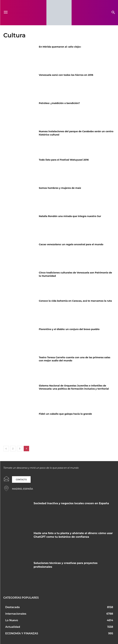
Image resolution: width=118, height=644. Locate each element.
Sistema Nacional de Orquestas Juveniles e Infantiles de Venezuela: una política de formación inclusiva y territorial (74, 387)
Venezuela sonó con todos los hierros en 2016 (66, 75)
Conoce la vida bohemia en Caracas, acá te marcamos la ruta (75, 301)
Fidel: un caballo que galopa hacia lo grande (65, 414)
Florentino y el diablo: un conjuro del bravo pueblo (69, 329)
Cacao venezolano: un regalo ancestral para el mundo (71, 244)
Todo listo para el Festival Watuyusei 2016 (64, 160)
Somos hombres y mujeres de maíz (60, 188)
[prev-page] (6, 449)
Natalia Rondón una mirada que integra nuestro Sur (70, 216)
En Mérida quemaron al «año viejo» (60, 47)
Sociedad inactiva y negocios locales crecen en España (71, 503)
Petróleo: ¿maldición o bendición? (59, 103)
